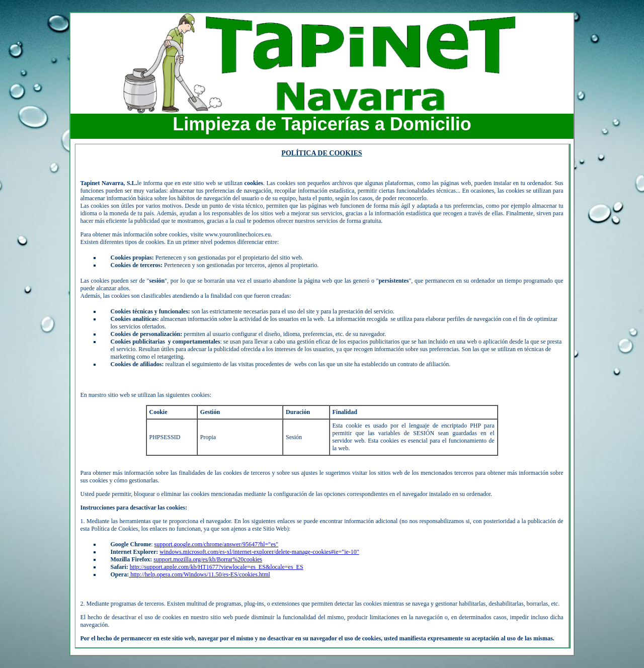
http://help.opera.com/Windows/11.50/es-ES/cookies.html (199, 574)
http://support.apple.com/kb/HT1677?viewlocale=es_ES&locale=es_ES (217, 567)
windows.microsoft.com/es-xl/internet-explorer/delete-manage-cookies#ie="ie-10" (259, 552)
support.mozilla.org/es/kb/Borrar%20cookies (208, 559)
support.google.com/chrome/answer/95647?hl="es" (217, 544)
